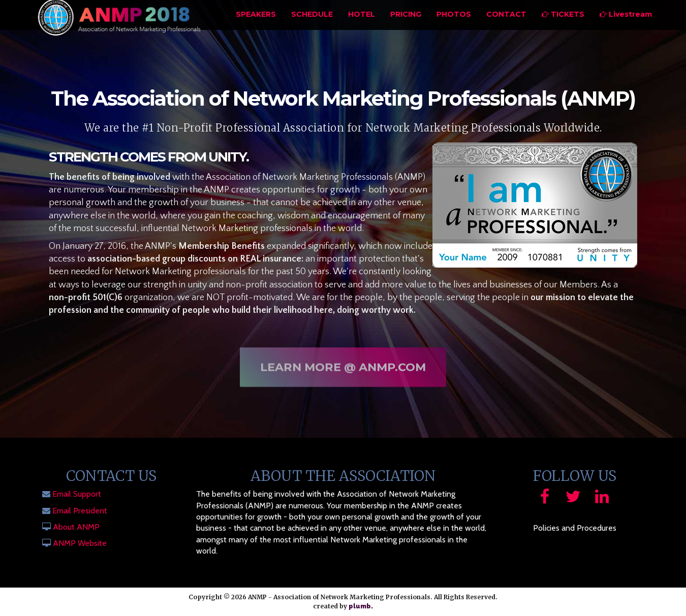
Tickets (563, 28)
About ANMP (76, 527)
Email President (80, 511)
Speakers (256, 28)
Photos (454, 28)
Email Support (77, 494)
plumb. (361, 606)
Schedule (312, 28)
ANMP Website (80, 543)
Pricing (406, 28)
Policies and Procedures (575, 528)
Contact (506, 28)
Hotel (362, 28)
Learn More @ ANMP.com (343, 370)
